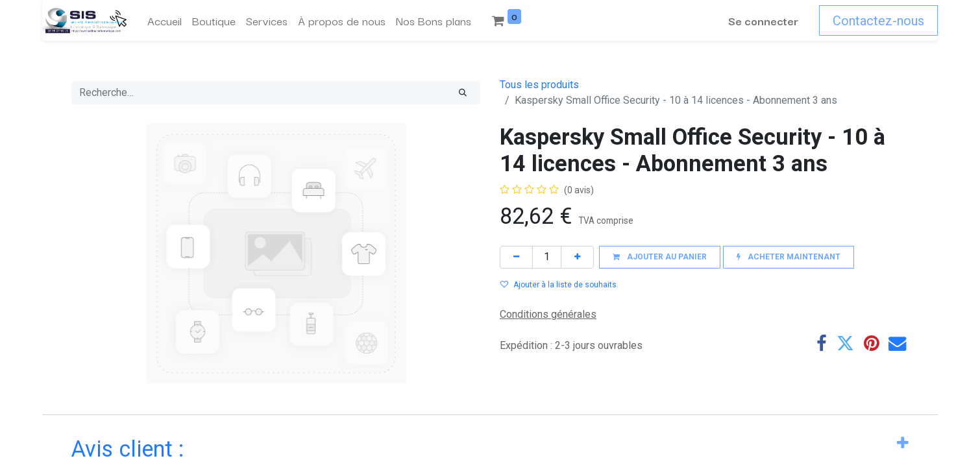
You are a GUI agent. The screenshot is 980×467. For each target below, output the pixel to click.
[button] (660, 257)
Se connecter (763, 20)
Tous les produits (539, 85)
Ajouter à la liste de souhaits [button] (558, 285)
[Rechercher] (463, 93)
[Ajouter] (577, 257)
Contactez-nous (878, 21)
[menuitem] (165, 21)
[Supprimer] (516, 257)
